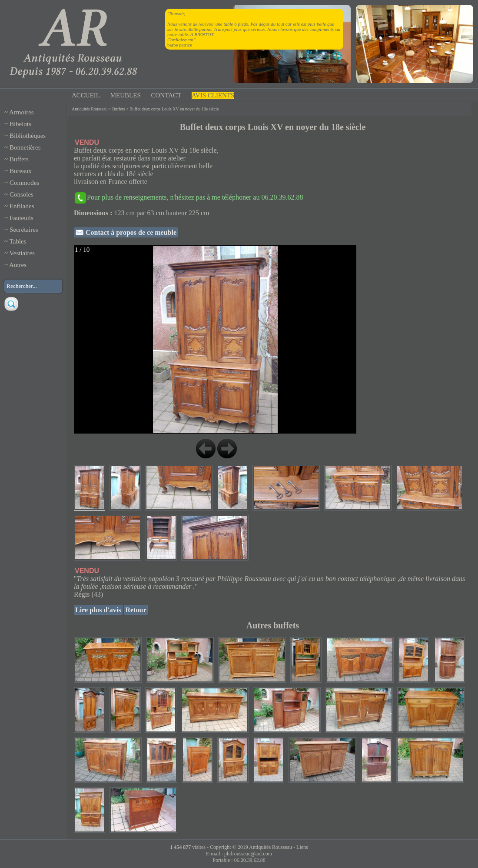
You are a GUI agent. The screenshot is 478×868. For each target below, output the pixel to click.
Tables (18, 241)
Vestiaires (22, 253)
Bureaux (21, 171)
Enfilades (22, 206)
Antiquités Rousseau (90, 109)
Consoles (22, 194)
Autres (18, 265)
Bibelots (20, 124)
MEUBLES (126, 95)
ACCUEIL (86, 95)
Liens (302, 847)
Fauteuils (22, 218)
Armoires (22, 112)
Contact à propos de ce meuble (130, 232)
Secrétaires (24, 230)
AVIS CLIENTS (213, 95)
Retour (136, 610)
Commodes (24, 183)
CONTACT (166, 95)
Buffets (19, 159)
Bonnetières (25, 147)
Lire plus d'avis (98, 610)
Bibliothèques (28, 136)
